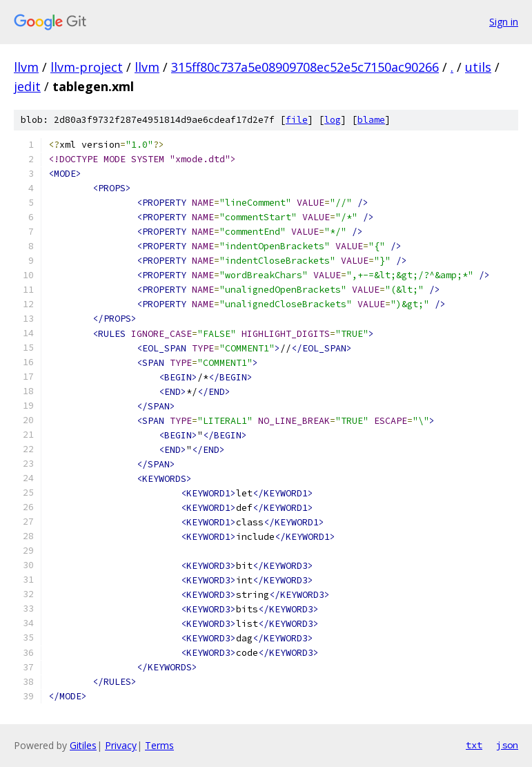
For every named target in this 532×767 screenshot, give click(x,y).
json (507, 745)
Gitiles (83, 745)
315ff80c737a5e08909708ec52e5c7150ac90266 (305, 67)
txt (474, 745)
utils (478, 67)
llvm (26, 67)
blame (371, 120)
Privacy (121, 745)
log (333, 120)
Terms (159, 745)
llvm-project (87, 67)
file (297, 120)
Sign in (504, 22)
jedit (27, 86)
